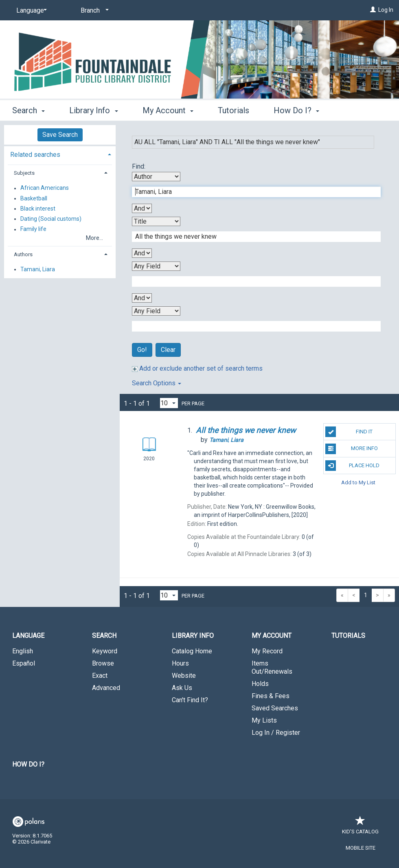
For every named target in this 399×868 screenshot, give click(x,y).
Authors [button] (23, 254)
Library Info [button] (93, 110)
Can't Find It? (190, 700)
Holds (260, 684)
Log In (386, 10)
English (23, 651)
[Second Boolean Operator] (142, 253)
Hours (180, 663)
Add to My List (358, 482)
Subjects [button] (24, 173)
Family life (33, 229)
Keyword (105, 651)
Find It (349, 432)
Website (184, 676)
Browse (103, 663)
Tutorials (233, 110)
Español (24, 663)
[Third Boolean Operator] (142, 298)
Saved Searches (275, 708)
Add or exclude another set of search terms (197, 368)
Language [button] (28, 636)
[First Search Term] (252, 192)
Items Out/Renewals (272, 667)
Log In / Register (276, 733)
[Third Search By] (156, 266)
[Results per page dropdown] (169, 403)
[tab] (60, 154)
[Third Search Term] (252, 281)
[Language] (30, 11)
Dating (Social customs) (51, 219)
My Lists (264, 720)
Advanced (106, 688)
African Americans (45, 188)
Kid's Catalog (360, 827)
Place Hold (352, 466)
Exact (100, 676)
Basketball (34, 198)
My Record (267, 651)
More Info (351, 449)
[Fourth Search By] (156, 311)
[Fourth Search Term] (252, 326)
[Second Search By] (156, 221)
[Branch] (93, 11)
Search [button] (28, 110)
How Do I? (28, 764)
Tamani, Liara (38, 269)
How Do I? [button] (296, 110)
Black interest (38, 209)
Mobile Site (361, 848)
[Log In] (373, 10)
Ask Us (182, 688)
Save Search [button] (60, 135)
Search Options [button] (157, 383)
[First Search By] (156, 177)
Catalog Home (192, 651)
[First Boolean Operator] (142, 208)
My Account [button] (168, 110)
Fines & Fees (271, 696)
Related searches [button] (35, 155)
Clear (168, 350)
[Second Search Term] (252, 237)
